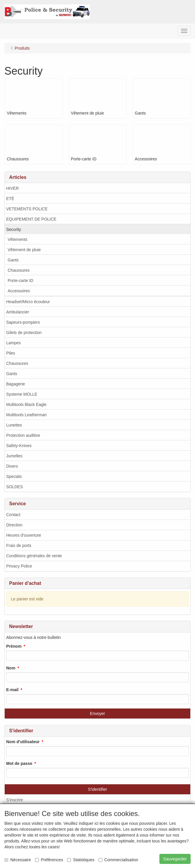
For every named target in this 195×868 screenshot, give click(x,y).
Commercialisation (118, 860)
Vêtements (17, 239)
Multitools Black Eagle (26, 404)
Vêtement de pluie (24, 250)
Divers (12, 466)
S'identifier (97, 789)
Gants (13, 260)
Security (14, 229)
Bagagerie (16, 384)
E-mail (12, 690)
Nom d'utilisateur (23, 742)
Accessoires (19, 291)
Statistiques (81, 860)
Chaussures (19, 270)
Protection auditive (23, 435)
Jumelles (14, 456)
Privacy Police (19, 566)
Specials (14, 476)
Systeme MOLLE (22, 394)
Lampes (14, 343)
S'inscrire (15, 800)
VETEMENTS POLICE (27, 209)
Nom (11, 668)
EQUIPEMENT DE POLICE (31, 219)
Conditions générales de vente (34, 556)
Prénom (14, 646)
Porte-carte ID (20, 281)
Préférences (49, 860)
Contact (13, 515)
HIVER (12, 188)
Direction (14, 525)
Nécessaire (18, 860)
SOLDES (15, 487)
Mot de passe (19, 763)
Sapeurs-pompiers (23, 322)
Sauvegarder (175, 859)
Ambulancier (18, 312)
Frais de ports (19, 545)
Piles (11, 353)
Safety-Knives (19, 446)
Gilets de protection (24, 333)
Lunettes (14, 425)
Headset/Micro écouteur (28, 302)
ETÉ (10, 199)
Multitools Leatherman (26, 415)
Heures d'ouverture (24, 535)
